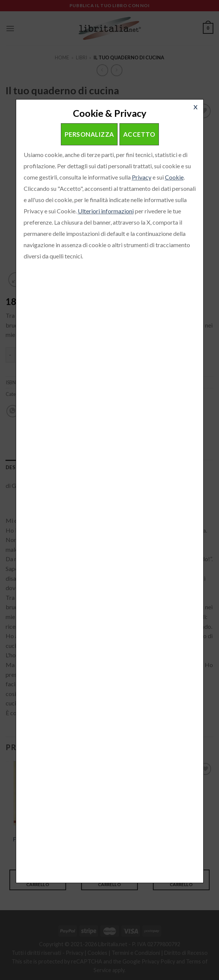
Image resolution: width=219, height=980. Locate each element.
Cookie (174, 177)
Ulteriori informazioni (106, 211)
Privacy (142, 177)
